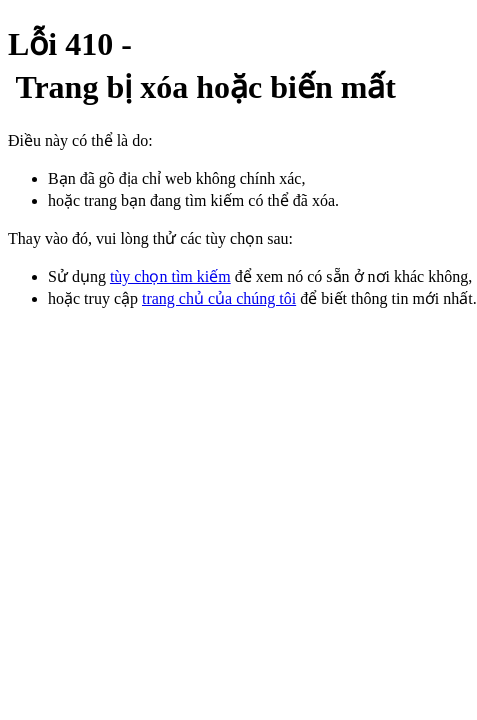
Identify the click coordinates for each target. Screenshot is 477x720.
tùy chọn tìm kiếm (170, 276)
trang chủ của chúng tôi (219, 298)
